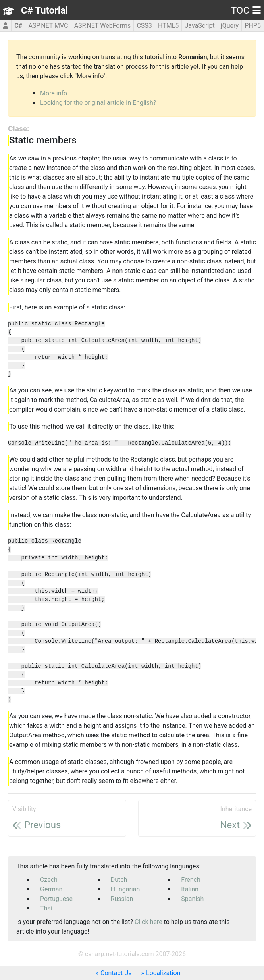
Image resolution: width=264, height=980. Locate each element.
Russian (122, 899)
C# (18, 26)
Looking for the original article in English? (98, 103)
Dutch (119, 880)
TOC (246, 10)
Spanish (192, 899)
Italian (190, 889)
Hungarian (125, 889)
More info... (56, 93)
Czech (49, 880)
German (51, 889)
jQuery (230, 26)
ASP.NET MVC (48, 26)
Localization (163, 973)
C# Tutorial (44, 10)
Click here (148, 922)
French (191, 880)
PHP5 (253, 26)
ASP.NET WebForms (103, 26)
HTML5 (168, 26)
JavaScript (199, 26)
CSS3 (144, 26)
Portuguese (56, 899)
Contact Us (116, 973)
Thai (46, 908)
